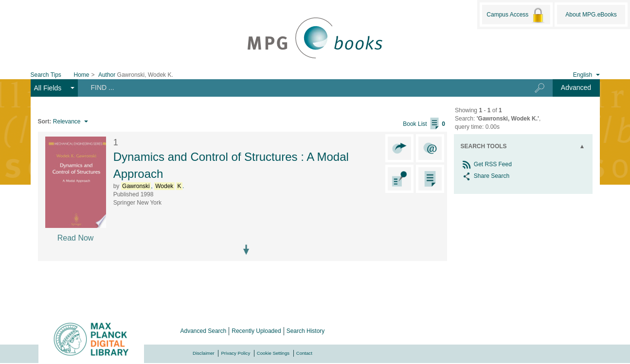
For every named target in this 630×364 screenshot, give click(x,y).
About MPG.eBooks (591, 15)
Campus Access (516, 15)
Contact (304, 353)
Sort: (45, 121)
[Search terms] (299, 87)
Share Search (485, 176)
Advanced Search (204, 331)
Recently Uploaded (256, 331)
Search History (306, 331)
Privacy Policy (235, 353)
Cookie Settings (273, 353)
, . (153, 186)
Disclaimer (204, 353)
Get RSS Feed (486, 164)
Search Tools (484, 146)
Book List (424, 124)
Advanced (576, 87)
